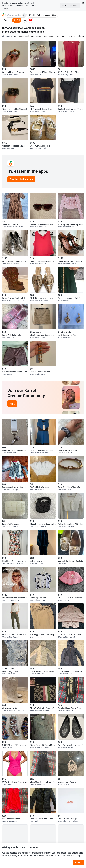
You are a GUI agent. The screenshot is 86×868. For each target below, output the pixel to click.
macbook (39, 36)
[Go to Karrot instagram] (70, 835)
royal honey (71, 36)
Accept (78, 863)
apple (63, 36)
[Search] (24, 15)
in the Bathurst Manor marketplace (23, 32)
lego (45, 36)
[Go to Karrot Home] (10, 835)
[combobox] (14, 15)
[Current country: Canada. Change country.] (30, 20)
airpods (51, 36)
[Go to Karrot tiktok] (81, 835)
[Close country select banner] (83, 3)
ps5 (15, 36)
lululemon (80, 36)
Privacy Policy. (74, 855)
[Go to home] (3, 15)
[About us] (25, 20)
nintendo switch (24, 36)
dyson (58, 36)
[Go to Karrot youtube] (76, 835)
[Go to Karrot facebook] (65, 835)
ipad (33, 36)
